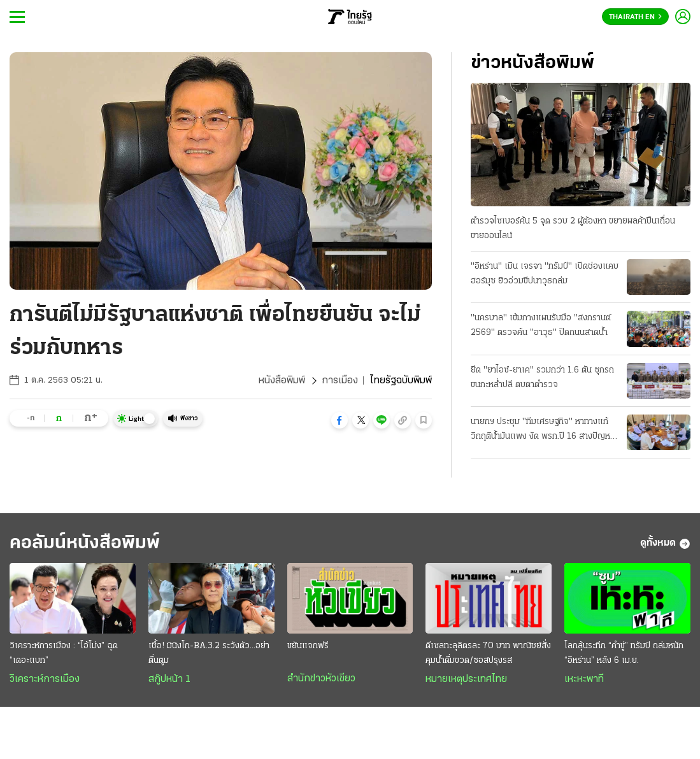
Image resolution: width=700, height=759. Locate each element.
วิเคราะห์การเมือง (45, 679)
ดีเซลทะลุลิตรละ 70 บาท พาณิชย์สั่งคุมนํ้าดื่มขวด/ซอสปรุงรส (488, 653)
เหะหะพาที (584, 679)
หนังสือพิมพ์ (282, 381)
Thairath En (635, 17)
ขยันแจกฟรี (308, 646)
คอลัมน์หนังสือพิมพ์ (85, 543)
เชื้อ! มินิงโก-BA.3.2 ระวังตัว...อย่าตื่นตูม (209, 653)
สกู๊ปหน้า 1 (169, 679)
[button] (339, 420)
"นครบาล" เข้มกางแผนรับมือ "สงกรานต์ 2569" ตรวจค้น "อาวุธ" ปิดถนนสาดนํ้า (541, 325)
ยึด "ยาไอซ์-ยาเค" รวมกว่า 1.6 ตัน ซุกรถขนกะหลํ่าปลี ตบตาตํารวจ (542, 378)
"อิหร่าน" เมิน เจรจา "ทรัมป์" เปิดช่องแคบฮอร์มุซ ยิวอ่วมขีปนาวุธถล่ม (545, 274)
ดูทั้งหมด (665, 544)
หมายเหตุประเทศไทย (466, 679)
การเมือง (340, 381)
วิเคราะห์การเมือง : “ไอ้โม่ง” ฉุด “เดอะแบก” (64, 653)
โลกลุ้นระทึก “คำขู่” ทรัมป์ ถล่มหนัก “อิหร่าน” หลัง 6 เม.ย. (624, 653)
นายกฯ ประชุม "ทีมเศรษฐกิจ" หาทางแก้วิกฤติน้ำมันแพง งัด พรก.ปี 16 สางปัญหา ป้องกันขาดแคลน (542, 430)
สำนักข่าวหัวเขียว (321, 679)
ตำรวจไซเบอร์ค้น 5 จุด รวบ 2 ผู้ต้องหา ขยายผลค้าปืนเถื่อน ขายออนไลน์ (573, 229)
